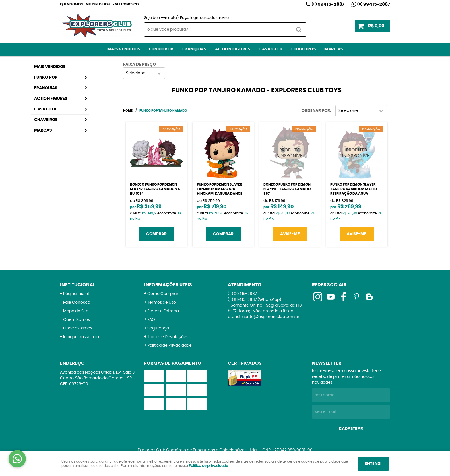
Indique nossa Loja (81, 337)
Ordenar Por (316, 111)
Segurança (158, 328)
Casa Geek (271, 49)
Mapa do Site (76, 311)
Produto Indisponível (290, 153)
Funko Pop (161, 49)
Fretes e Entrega (163, 311)
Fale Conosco (126, 4)
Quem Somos (71, 4)
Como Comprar (163, 294)
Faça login (190, 18)
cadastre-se (217, 18)
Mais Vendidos (124, 49)
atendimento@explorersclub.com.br (264, 317)
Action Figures (232, 49)
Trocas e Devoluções (168, 337)
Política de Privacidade (169, 346)
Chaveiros (304, 49)
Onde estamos (78, 328)
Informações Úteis (168, 285)
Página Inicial (76, 294)
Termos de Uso (162, 303)
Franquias (194, 49)
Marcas (333, 49)
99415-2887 (328, 4)
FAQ (151, 320)
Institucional (78, 285)
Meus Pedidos (98, 4)
